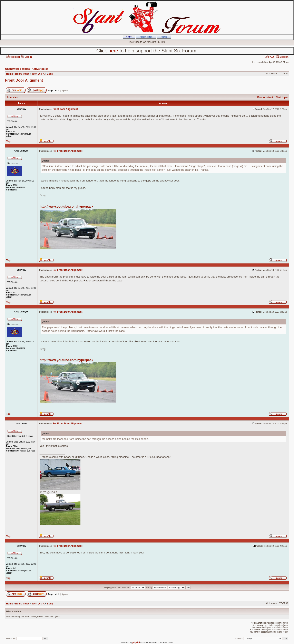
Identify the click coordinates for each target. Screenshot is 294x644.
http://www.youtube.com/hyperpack (66, 206)
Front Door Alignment (24, 80)
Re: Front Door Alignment (67, 151)
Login (27, 57)
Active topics (40, 69)
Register (13, 57)
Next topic (282, 97)
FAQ (269, 57)
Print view (13, 97)
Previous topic (266, 97)
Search (282, 57)
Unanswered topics (17, 69)
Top (8, 141)
